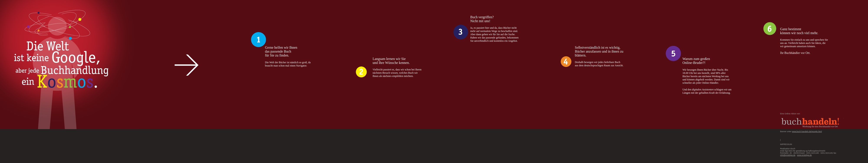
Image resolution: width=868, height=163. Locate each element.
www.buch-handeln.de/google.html (807, 131)
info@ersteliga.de (788, 155)
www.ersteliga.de (804, 155)
